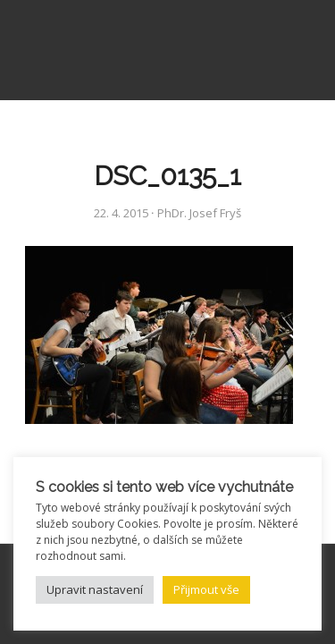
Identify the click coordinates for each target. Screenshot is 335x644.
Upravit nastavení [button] (95, 589)
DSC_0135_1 (167, 176)
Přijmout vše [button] (206, 589)
